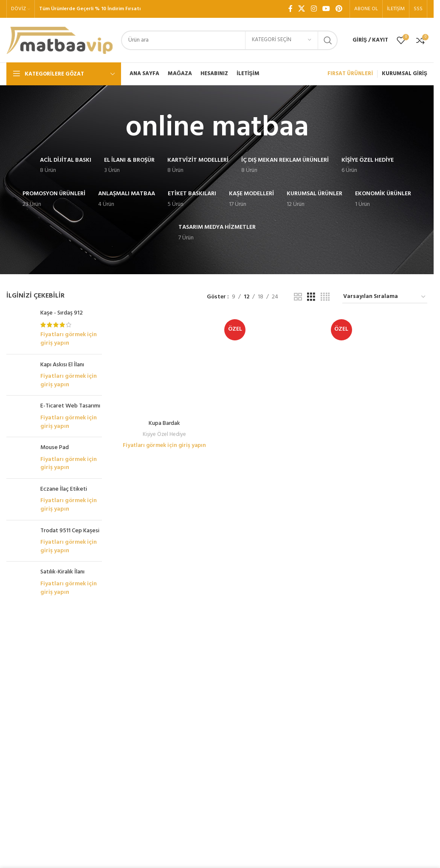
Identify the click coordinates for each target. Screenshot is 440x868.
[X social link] (302, 9)
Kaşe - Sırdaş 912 (62, 313)
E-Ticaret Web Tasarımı (70, 406)
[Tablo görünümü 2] (298, 297)
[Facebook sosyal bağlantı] (291, 9)
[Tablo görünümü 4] (325, 297)
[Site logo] (59, 40)
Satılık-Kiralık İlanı (62, 577)
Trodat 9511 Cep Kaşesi (70, 536)
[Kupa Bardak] (164, 320)
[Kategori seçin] (282, 40)
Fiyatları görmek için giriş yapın (69, 339)
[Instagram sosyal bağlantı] (314, 9)
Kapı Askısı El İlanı (62, 365)
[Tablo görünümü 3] (311, 297)
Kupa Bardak (164, 333)
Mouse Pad (55, 453)
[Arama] (229, 40)
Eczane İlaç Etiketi (64, 494)
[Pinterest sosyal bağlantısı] (339, 9)
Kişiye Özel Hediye (164, 343)
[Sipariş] (385, 297)
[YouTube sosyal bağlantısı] (326, 9)
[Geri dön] (115, 128)
